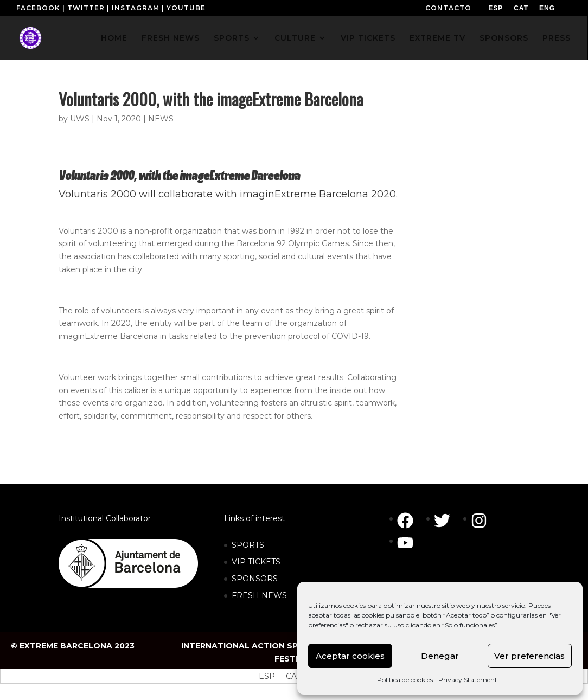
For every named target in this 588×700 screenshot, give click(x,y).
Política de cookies (405, 680)
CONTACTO (448, 8)
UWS (80, 119)
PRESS (557, 38)
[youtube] (408, 543)
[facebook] (411, 521)
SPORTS (232, 38)
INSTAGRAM (136, 8)
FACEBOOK (38, 8)
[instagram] (484, 521)
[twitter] (448, 521)
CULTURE (295, 38)
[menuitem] (496, 8)
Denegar (440, 656)
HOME (114, 38)
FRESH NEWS (171, 38)
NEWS (161, 119)
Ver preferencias (529, 656)
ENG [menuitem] (547, 8)
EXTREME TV (437, 38)
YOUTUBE (186, 8)
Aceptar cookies (350, 656)
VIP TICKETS (368, 38)
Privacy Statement (468, 680)
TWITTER (86, 8)
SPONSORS (504, 38)
